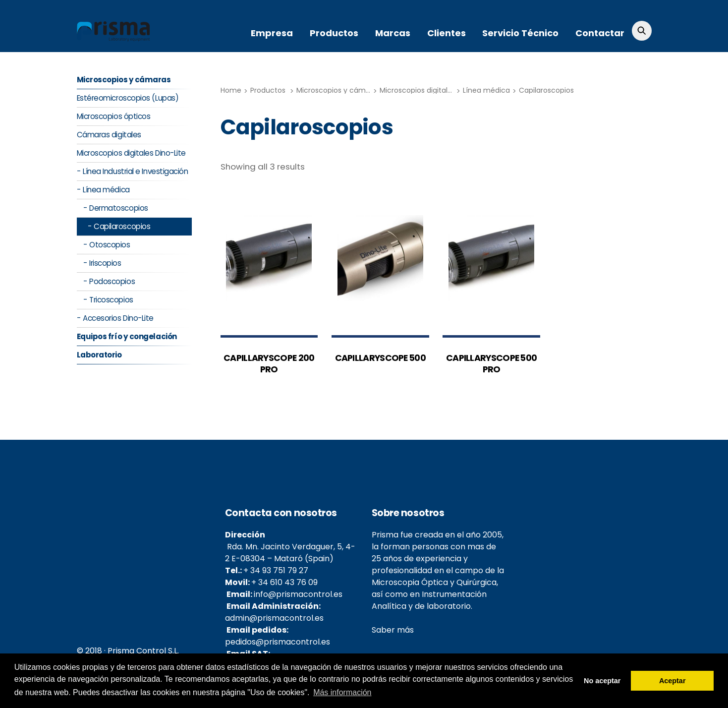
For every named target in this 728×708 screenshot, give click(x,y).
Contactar (600, 33)
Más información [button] (342, 692)
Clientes (447, 33)
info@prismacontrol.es (298, 595)
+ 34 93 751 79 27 (276, 571)
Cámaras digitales (109, 135)
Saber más (393, 630)
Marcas (393, 33)
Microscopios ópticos (114, 117)
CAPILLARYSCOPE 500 (380, 358)
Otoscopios (110, 245)
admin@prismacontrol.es (274, 619)
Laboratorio (99, 355)
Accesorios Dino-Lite (118, 319)
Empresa (272, 33)
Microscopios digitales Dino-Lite (434, 90)
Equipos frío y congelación (127, 337)
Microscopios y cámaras (338, 90)
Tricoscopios (111, 300)
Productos (334, 33)
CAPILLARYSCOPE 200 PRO (269, 363)
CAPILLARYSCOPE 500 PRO (491, 363)
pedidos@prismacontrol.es (278, 642)
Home (231, 90)
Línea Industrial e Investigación (136, 172)
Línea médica (486, 90)
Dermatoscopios (119, 208)
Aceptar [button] (672, 681)
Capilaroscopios (546, 90)
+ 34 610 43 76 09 (284, 583)
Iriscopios (105, 264)
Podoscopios (112, 282)
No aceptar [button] (602, 681)
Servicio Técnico (520, 33)
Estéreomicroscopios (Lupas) (128, 98)
